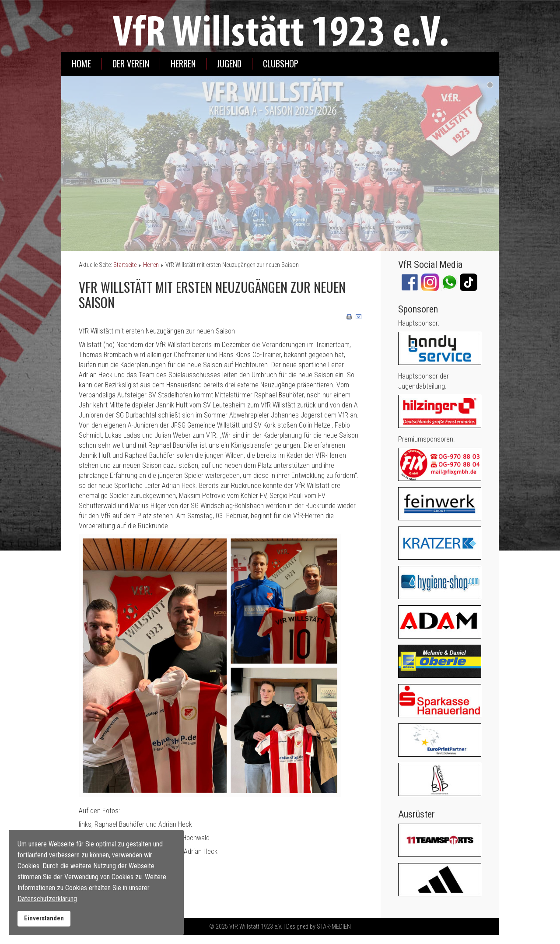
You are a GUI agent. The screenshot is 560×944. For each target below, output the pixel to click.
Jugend (229, 64)
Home (81, 64)
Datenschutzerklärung (47, 899)
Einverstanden (44, 918)
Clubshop (281, 64)
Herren (183, 64)
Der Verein (131, 64)
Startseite (125, 265)
